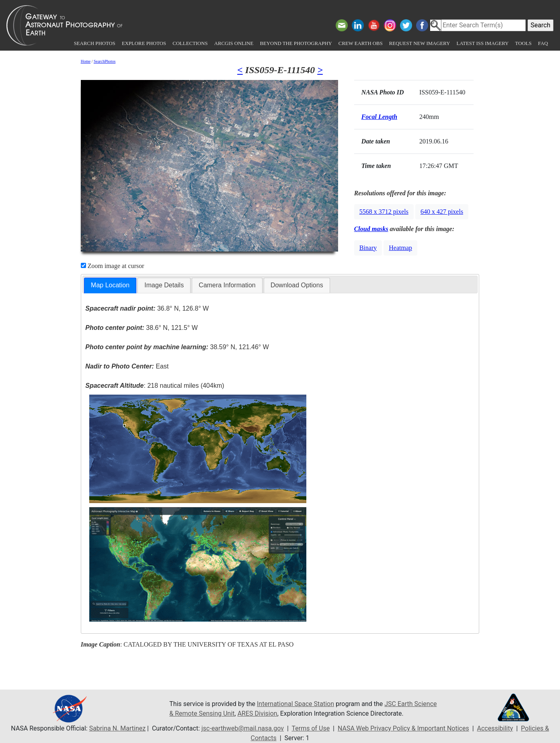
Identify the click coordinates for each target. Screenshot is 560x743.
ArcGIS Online (234, 43)
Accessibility (495, 728)
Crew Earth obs (361, 43)
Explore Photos (144, 43)
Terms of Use (311, 728)
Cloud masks (371, 229)
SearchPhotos (105, 61)
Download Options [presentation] (297, 285)
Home (86, 61)
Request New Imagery (420, 43)
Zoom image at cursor (113, 266)
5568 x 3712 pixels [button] (384, 212)
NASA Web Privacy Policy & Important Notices (403, 728)
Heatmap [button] (400, 248)
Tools (523, 43)
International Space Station (295, 704)
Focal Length (379, 117)
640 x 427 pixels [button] (442, 212)
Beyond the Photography (296, 43)
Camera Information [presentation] (227, 285)
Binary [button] (368, 248)
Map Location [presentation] (110, 285)
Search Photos (95, 43)
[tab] (110, 286)
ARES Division (257, 713)
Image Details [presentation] (164, 285)
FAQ (543, 43)
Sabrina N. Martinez (117, 728)
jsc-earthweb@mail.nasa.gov (243, 728)
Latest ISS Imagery (482, 43)
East (127, 366)
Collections (190, 43)
